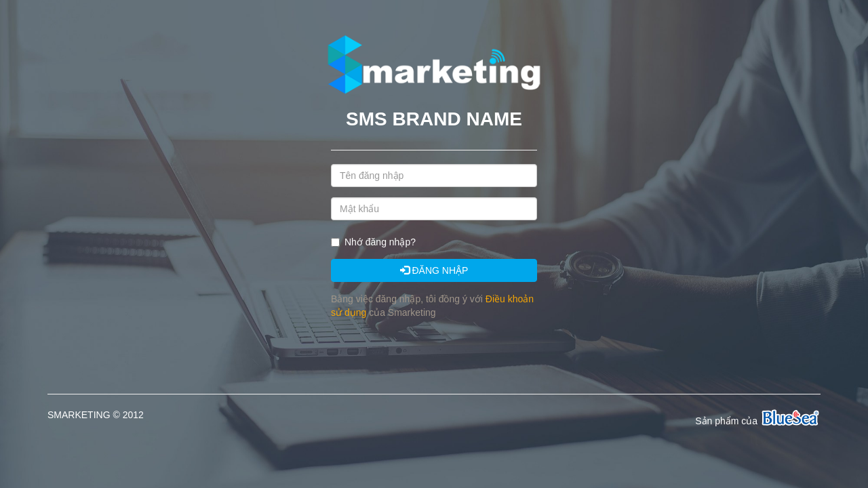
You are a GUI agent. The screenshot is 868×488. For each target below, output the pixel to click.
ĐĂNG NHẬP (434, 270)
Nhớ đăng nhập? (380, 242)
